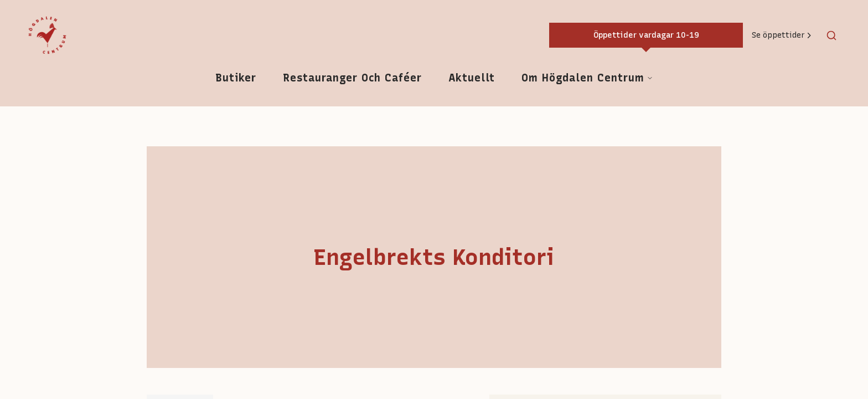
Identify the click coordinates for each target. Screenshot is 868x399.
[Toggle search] (831, 35)
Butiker (236, 78)
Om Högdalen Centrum (587, 78)
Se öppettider (782, 35)
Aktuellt (472, 78)
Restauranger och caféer (352, 78)
